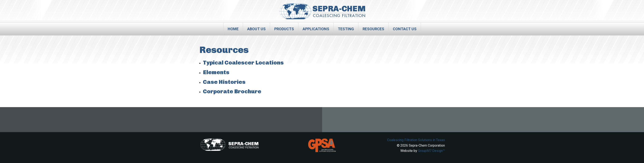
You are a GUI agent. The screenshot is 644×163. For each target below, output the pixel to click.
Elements (216, 72)
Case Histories (224, 82)
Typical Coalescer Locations (243, 63)
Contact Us (405, 29)
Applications (316, 29)
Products (284, 29)
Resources (373, 29)
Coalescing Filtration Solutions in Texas (416, 140)
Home (233, 29)
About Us (256, 29)
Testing (346, 29)
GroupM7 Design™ (431, 151)
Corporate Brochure (232, 91)
